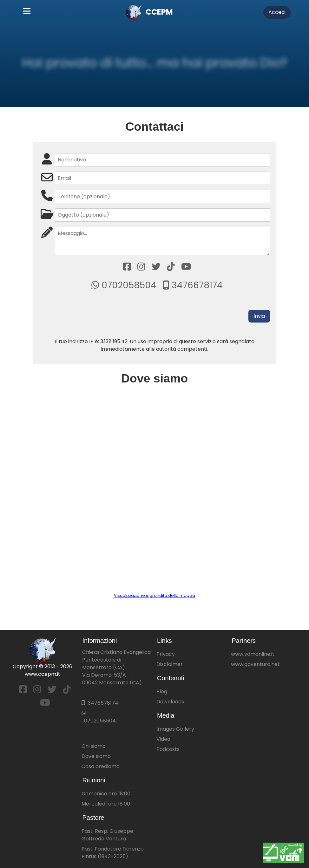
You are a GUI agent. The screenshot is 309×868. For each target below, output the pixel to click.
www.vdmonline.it (253, 654)
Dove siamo (96, 756)
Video (163, 739)
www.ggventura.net (255, 664)
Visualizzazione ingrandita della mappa (154, 595)
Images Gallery (175, 729)
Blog (162, 692)
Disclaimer (170, 664)
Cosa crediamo (101, 766)
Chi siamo (94, 746)
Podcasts (168, 749)
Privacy (166, 654)
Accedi (277, 12)
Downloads (170, 702)
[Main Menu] (27, 12)
